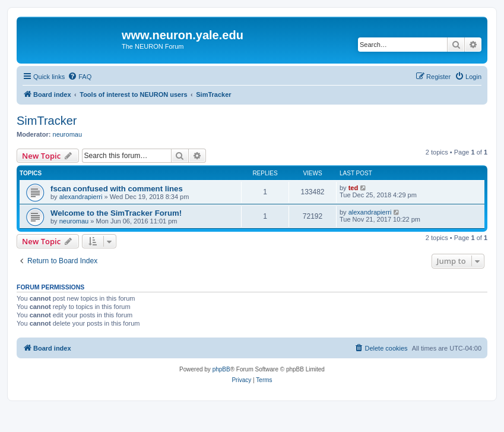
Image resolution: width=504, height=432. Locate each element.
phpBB (221, 369)
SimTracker (47, 121)
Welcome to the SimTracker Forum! (116, 213)
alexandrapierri (81, 197)
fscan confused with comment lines (117, 189)
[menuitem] (80, 77)
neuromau (68, 134)
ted (354, 188)
